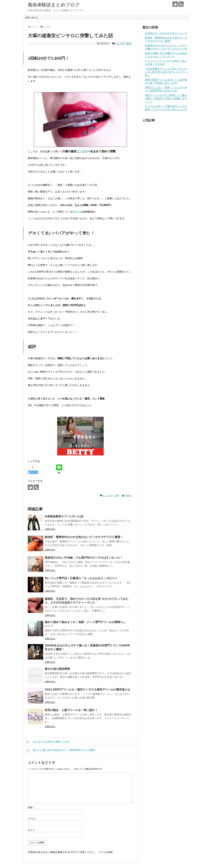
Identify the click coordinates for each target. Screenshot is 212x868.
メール (32, 819)
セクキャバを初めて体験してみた (48, 742)
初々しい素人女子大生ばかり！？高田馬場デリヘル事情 (60, 750)
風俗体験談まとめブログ (54, 5)
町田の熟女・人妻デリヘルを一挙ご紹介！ (71, 710)
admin (128, 495)
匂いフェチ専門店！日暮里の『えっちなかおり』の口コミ (81, 578)
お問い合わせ (31, 18)
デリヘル (77, 212)
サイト (31, 830)
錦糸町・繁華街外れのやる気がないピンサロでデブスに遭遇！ (84, 537)
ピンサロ (120, 43)
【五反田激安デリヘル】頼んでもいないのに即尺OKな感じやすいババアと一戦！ (167, 72)
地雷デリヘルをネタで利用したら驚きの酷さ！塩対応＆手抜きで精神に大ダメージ (166, 98)
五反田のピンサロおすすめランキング (166, 33)
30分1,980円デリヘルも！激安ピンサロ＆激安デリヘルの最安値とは (87, 690)
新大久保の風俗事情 (57, 669)
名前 (31, 807)
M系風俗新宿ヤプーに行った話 (64, 516)
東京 (129, 43)
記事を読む (50, 529)
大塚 (117, 495)
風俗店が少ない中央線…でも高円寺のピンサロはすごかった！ (84, 558)
